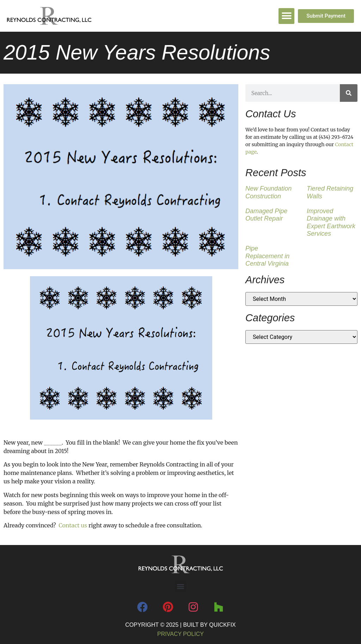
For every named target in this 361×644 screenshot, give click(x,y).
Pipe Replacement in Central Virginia (267, 256)
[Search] (349, 93)
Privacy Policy (180, 634)
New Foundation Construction (268, 192)
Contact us (73, 525)
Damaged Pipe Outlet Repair (266, 215)
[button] (286, 16)
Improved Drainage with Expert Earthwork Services (331, 222)
